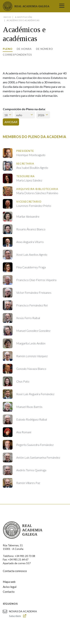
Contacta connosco (15, 571)
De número (45, 49)
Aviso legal (10, 587)
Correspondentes (17, 55)
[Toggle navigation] (62, 6)
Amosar (11, 122)
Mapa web (9, 582)
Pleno (8, 49)
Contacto (9, 592)
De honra (24, 49)
